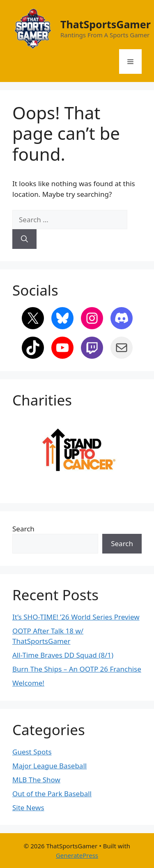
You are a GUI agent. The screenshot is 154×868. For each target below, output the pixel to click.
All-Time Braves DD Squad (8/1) (63, 655)
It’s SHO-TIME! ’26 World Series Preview (76, 617)
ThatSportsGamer (106, 24)
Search (23, 529)
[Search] (24, 239)
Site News (28, 808)
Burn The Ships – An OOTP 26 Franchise (77, 669)
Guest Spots (32, 752)
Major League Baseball (49, 766)
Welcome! (28, 683)
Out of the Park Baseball (52, 794)
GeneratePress (77, 855)
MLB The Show (36, 780)
